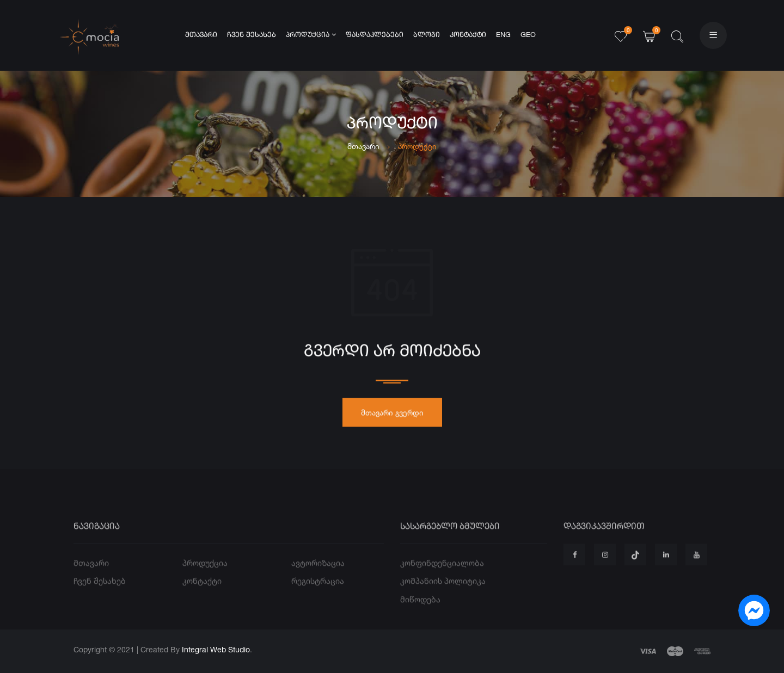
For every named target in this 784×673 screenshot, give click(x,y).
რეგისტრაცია (318, 597)
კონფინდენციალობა (442, 578)
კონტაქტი (468, 35)
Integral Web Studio (216, 649)
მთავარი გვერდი (392, 416)
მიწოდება (420, 615)
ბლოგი (427, 35)
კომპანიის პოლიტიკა (443, 597)
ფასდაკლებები (375, 35)
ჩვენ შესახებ (252, 35)
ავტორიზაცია (318, 578)
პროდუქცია (311, 35)
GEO (528, 35)
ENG (503, 35)
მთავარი (201, 35)
